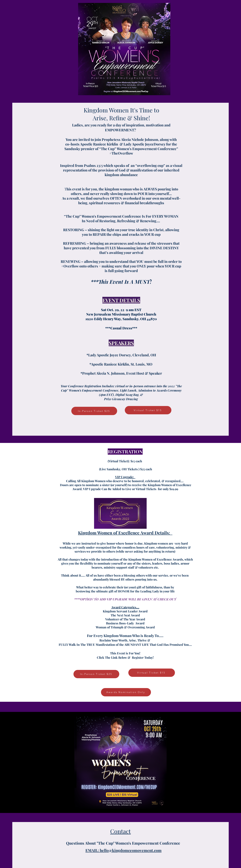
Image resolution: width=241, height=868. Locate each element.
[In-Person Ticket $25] (94, 411)
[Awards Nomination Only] (126, 692)
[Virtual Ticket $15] (148, 410)
